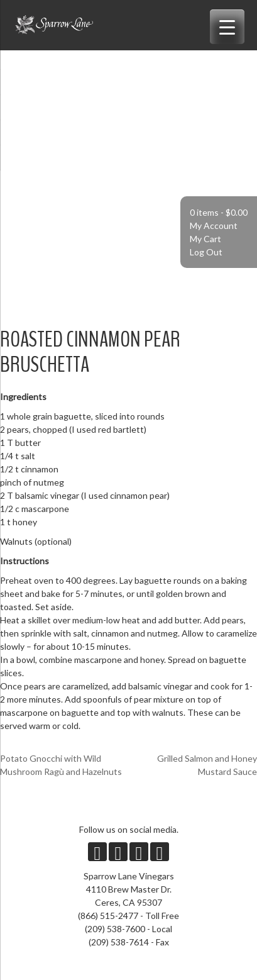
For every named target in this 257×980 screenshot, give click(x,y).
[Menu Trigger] (227, 27)
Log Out (206, 252)
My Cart (205, 239)
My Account (214, 226)
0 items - (219, 212)
